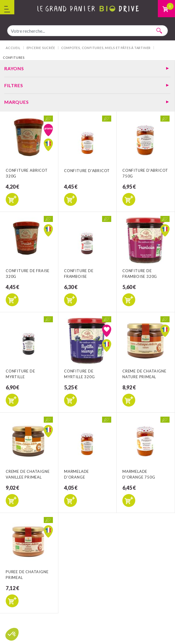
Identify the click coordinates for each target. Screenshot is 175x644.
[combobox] (87, 31)
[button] (12, 634)
